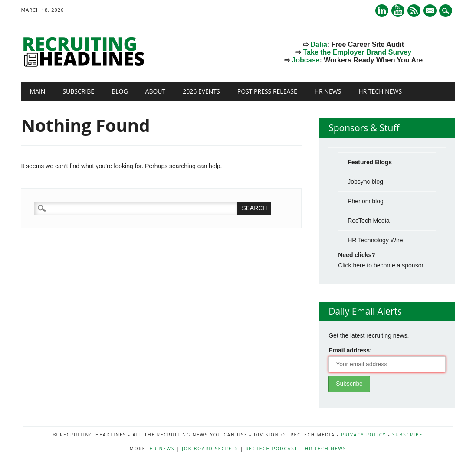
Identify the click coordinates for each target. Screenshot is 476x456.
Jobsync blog (365, 182)
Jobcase (305, 60)
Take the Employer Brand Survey (358, 52)
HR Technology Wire (375, 240)
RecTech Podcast (272, 449)
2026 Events (201, 91)
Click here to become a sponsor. (381, 265)
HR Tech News (380, 91)
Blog (120, 91)
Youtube (398, 11)
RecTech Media (369, 221)
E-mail (431, 11)
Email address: (350, 350)
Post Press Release (267, 91)
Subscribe (78, 91)
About (156, 91)
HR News (328, 91)
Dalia (319, 44)
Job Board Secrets (210, 449)
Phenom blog (366, 201)
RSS (414, 11)
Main (37, 91)
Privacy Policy (363, 435)
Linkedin (382, 11)
